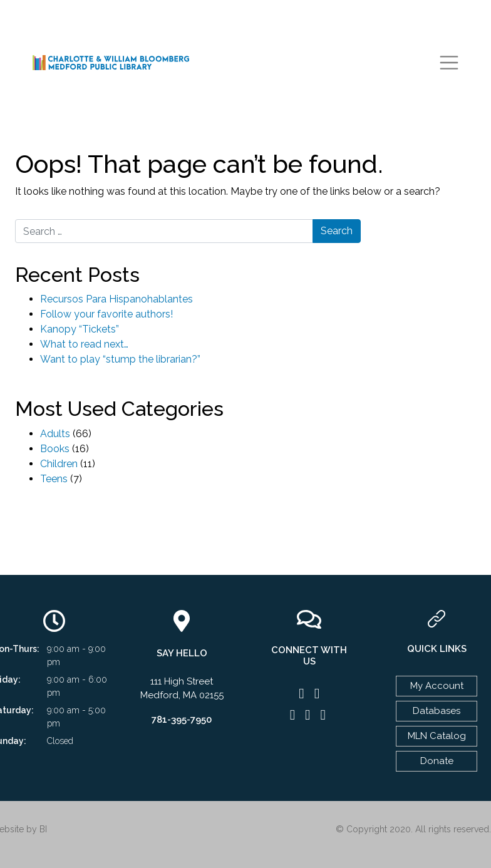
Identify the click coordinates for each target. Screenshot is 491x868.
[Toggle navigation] (449, 63)
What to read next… (84, 344)
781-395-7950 (182, 720)
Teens (54, 479)
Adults (55, 434)
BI (43, 829)
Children (59, 464)
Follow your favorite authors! (106, 314)
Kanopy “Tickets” (80, 329)
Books (55, 449)
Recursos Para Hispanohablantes (116, 299)
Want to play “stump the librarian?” (120, 359)
